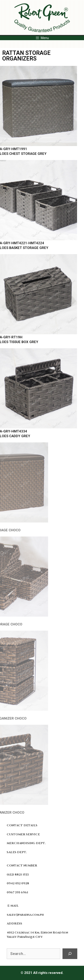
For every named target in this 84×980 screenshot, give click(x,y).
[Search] (70, 954)
